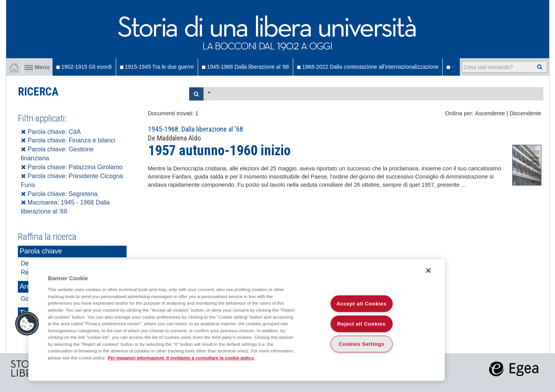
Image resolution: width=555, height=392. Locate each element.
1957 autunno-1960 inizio (219, 151)
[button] (27, 324)
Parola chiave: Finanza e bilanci (68, 140)
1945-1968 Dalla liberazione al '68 (245, 67)
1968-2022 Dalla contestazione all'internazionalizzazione (368, 67)
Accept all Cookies (361, 304)
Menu (37, 67)
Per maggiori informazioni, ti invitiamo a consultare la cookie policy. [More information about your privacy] (181, 358)
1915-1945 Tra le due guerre (157, 67)
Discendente (525, 113)
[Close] (428, 271)
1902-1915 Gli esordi (84, 67)
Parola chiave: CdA (51, 132)
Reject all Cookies (361, 324)
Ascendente (490, 113)
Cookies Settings (362, 344)
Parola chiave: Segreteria (59, 194)
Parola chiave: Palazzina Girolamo (72, 167)
